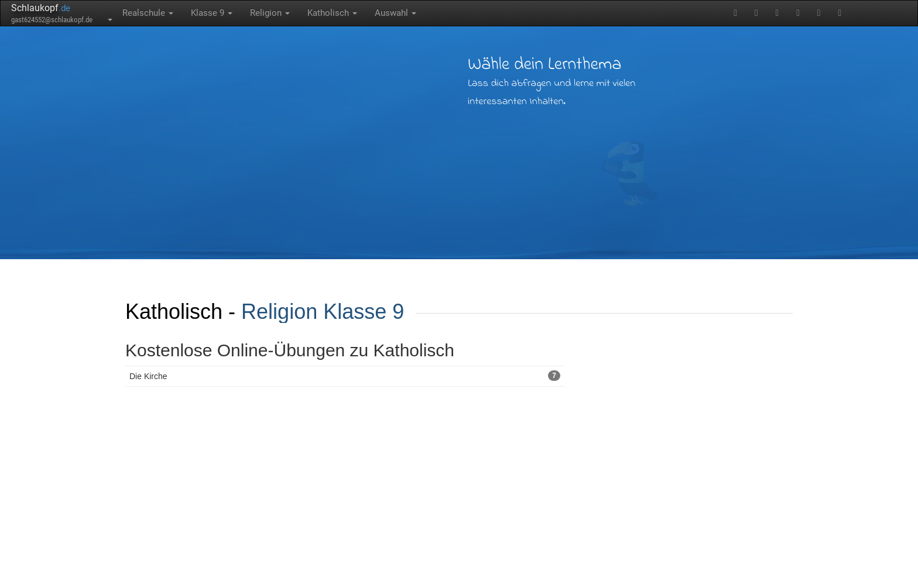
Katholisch (332, 13)
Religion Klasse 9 (323, 312)
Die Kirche (345, 376)
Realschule (148, 13)
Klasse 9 (212, 13)
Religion (270, 13)
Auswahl (395, 13)
